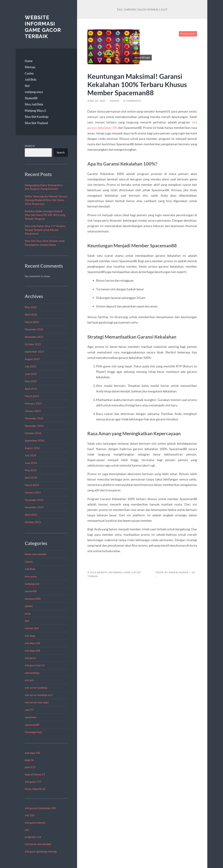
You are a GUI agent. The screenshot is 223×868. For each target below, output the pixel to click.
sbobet (29, 606)
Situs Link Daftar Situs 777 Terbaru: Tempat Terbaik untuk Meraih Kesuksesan (45, 230)
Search (30, 146)
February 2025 (33, 403)
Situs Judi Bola (34, 104)
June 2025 (31, 374)
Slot (27, 86)
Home (29, 61)
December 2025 (34, 329)
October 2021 (33, 522)
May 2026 (31, 307)
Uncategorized (33, 732)
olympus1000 (33, 599)
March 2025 (32, 396)
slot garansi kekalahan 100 (40, 808)
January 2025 (33, 411)
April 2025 (31, 389)
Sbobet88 (31, 98)
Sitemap (30, 67)
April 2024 (31, 478)
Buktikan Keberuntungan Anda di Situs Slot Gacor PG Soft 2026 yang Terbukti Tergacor (45, 215)
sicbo (28, 614)
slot (27, 830)
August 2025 (32, 359)
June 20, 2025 (97, 101)
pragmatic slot (33, 837)
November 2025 (34, 337)
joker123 (30, 767)
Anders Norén (178, 572)
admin (115, 101)
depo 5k (29, 760)
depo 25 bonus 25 (35, 774)
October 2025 (33, 344)
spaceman (31, 717)
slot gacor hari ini (35, 665)
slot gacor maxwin (35, 823)
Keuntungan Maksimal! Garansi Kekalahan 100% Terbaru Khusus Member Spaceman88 (137, 84)
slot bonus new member (38, 844)
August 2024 (32, 448)
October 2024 (33, 433)
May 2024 (31, 470)
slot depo (30, 636)
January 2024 (33, 492)
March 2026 (32, 322)
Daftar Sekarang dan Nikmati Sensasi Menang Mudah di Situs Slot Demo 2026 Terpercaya (46, 200)
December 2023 (34, 500)
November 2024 (34, 426)
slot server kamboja (36, 688)
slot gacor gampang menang (41, 851)
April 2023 (31, 515)
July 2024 (31, 455)
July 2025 (31, 366)
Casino (29, 73)
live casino (31, 576)
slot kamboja (32, 673)
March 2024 (32, 485)
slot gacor (30, 658)
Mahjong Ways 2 (35, 111)
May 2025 (31, 381)
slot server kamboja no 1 (39, 695)
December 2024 (34, 418)
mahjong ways (34, 92)
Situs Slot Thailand (36, 123)
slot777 (29, 710)
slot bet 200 (32, 628)
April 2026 (31, 314)
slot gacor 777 (33, 782)
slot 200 (30, 815)
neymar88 (31, 591)
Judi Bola (31, 79)
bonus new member (36, 554)
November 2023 (34, 507)
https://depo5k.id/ (35, 789)
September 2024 (34, 440)
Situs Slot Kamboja (37, 117)
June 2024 (31, 463)
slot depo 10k (33, 643)
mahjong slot (32, 584)
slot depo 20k (33, 651)
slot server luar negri (37, 702)
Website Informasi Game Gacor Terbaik (43, 27)
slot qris (29, 680)
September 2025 (34, 351)
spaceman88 (32, 725)
